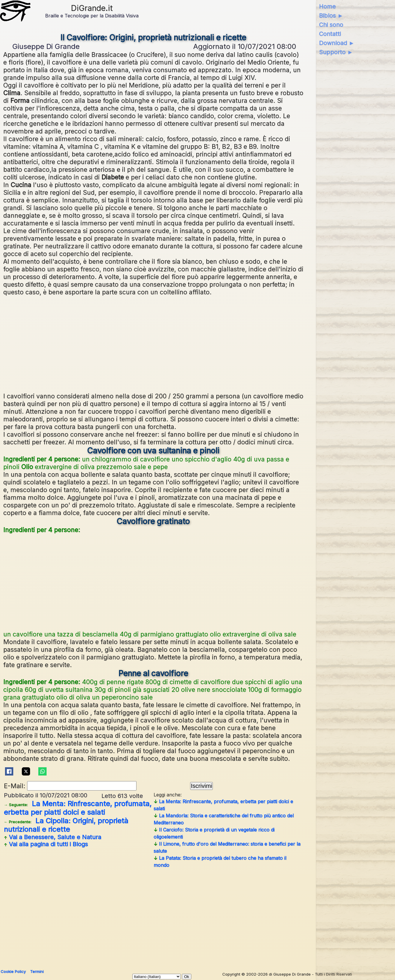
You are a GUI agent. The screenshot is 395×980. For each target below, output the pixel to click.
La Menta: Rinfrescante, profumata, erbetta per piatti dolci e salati (78, 808)
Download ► (337, 43)
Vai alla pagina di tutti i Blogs (46, 844)
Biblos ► (331, 16)
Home (327, 6)
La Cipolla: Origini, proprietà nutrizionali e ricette (66, 825)
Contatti (330, 34)
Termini (37, 971)
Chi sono (331, 25)
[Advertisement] (153, 343)
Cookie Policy (13, 971)
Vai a (52, 837)
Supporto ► (336, 52)
